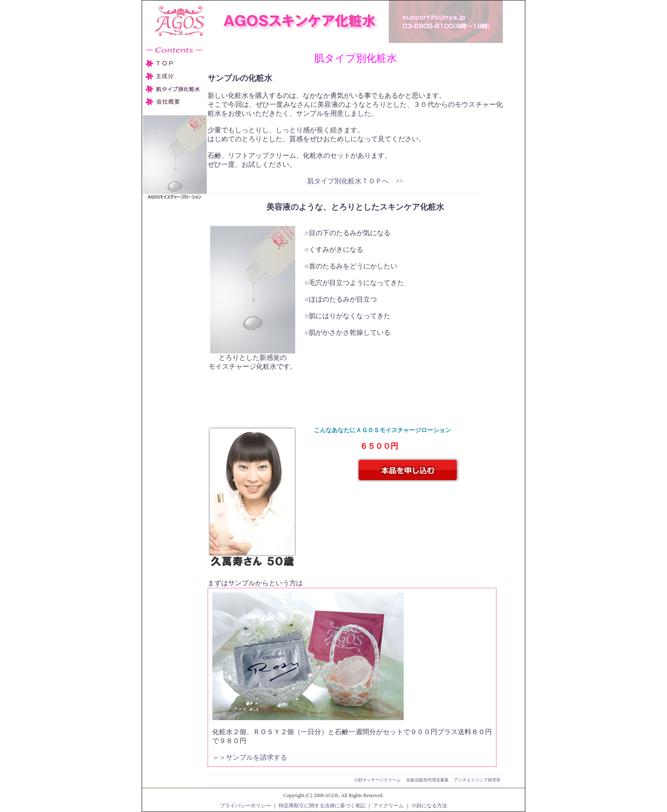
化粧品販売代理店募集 (428, 780)
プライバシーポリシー (245, 806)
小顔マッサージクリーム (377, 780)
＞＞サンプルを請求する (250, 757)
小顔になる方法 (429, 806)
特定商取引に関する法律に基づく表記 (322, 806)
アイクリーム (388, 806)
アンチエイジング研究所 (477, 780)
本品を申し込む (408, 470)
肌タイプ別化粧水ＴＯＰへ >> (355, 181)
